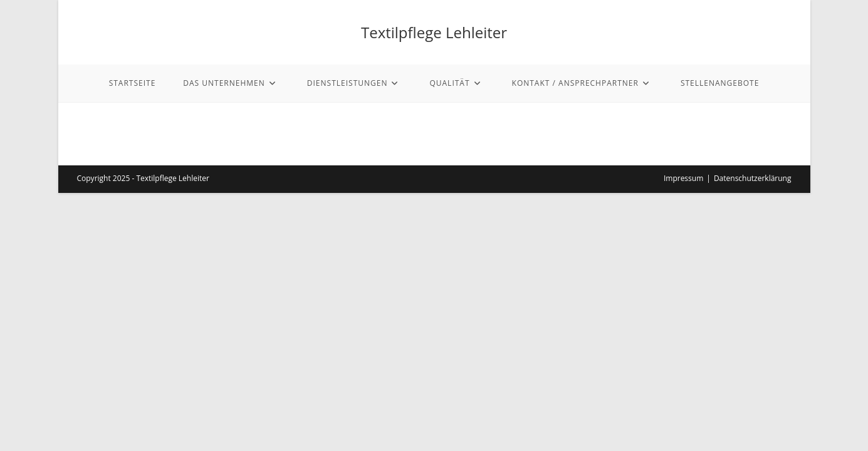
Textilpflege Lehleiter (434, 32)
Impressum (683, 178)
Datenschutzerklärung (753, 178)
